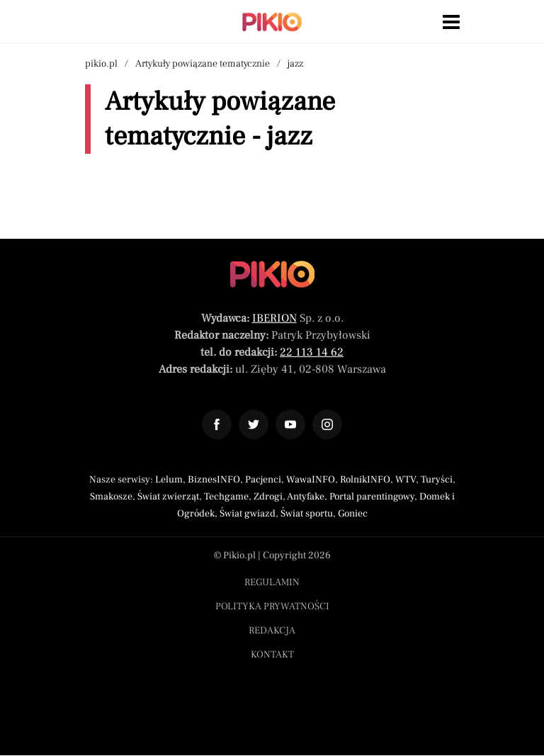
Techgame (226, 497)
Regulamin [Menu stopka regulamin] (272, 582)
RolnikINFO (365, 480)
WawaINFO (311, 480)
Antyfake (306, 497)
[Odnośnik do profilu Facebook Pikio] (217, 424)
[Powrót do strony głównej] (272, 274)
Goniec (353, 514)
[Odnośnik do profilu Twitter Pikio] (254, 424)
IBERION (274, 318)
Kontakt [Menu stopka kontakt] (272, 655)
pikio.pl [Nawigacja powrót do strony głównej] (101, 64)
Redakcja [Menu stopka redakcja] (272, 631)
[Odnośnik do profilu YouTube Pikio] (290, 424)
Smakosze (111, 497)
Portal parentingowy (372, 497)
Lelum (169, 480)
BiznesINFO (214, 480)
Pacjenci (263, 480)
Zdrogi (268, 497)
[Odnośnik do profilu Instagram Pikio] (327, 424)
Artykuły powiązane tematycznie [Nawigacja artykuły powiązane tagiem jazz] (203, 64)
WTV (406, 480)
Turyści (437, 480)
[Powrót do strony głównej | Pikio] (272, 22)
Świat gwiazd (248, 514)
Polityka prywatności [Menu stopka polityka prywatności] (272, 607)
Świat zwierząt (168, 497)
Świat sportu (307, 514)
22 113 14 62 (312, 352)
